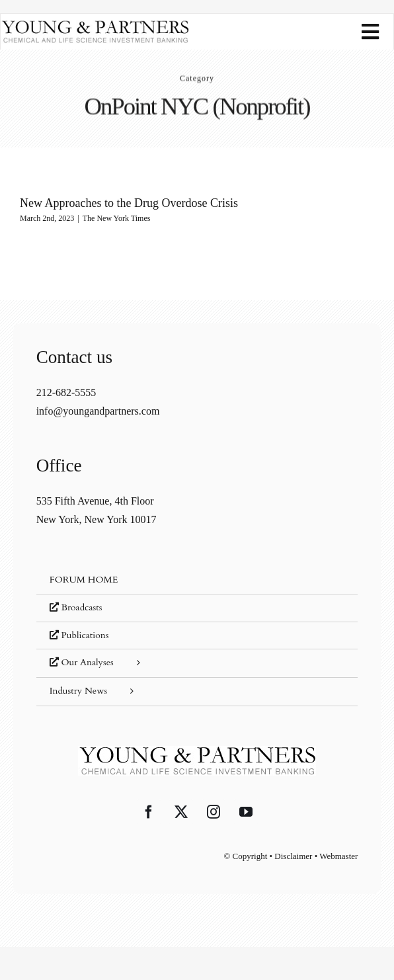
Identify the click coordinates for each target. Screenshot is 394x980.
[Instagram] (214, 812)
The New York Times (117, 218)
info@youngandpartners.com (98, 411)
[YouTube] (246, 812)
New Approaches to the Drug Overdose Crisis (129, 203)
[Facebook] (149, 812)
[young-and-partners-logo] (95, 25)
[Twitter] (181, 812)
